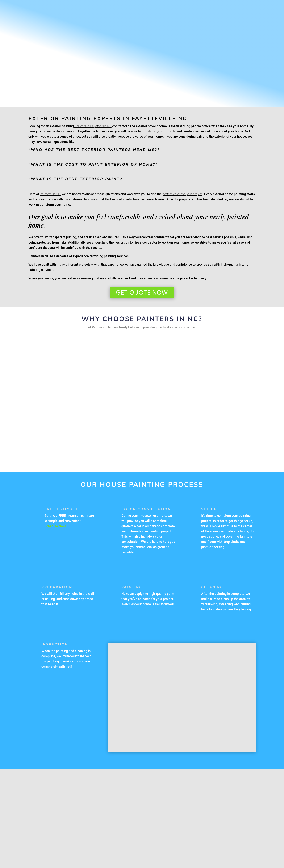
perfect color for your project (182, 194)
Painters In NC (50, 194)
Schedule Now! (55, 526)
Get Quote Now (142, 293)
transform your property (159, 131)
